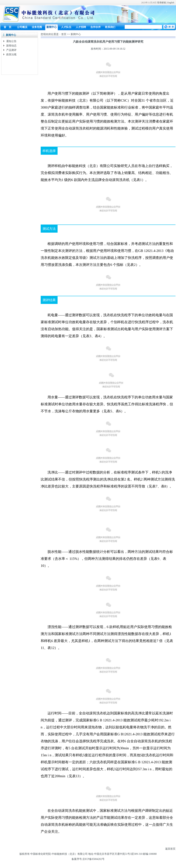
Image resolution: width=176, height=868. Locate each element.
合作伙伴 (96, 27)
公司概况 (22, 27)
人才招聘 (81, 27)
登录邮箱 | (162, 3)
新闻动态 (11, 46)
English (171, 3)
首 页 (8, 27)
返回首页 (170, 849)
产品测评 (11, 50)
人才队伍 (66, 27)
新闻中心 (52, 27)
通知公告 (11, 41)
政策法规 (11, 54)
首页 (64, 34)
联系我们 (110, 27)
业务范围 (37, 27)
